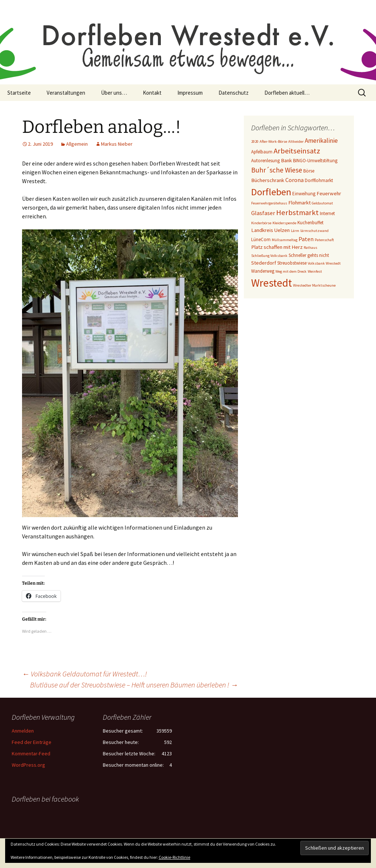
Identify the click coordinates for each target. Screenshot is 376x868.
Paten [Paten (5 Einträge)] (306, 239)
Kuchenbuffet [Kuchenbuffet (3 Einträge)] (310, 223)
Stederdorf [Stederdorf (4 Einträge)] (264, 263)
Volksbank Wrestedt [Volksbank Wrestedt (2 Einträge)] (324, 263)
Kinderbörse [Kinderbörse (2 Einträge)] (261, 223)
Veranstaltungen (66, 93)
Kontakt (152, 93)
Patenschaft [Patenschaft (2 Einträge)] (324, 240)
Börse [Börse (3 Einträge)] (309, 171)
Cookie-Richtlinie (174, 857)
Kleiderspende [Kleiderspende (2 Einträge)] (284, 223)
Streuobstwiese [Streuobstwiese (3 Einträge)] (292, 263)
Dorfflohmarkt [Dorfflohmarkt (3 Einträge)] (319, 180)
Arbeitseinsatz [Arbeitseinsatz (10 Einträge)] (297, 151)
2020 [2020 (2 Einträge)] (255, 141)
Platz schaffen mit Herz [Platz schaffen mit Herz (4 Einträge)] (277, 247)
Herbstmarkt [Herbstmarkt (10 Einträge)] (297, 213)
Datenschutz (234, 93)
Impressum (190, 93)
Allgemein (77, 144)
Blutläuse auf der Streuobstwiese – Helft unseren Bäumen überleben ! (134, 685)
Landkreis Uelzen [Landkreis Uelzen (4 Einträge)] (270, 230)
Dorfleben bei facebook (45, 799)
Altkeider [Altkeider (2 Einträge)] (296, 141)
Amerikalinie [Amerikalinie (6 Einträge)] (321, 141)
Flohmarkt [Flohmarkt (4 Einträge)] (299, 203)
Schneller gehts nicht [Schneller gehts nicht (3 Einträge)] (309, 255)
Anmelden (23, 731)
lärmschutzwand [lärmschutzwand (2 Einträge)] (314, 231)
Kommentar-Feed (31, 753)
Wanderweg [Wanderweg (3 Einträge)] (263, 271)
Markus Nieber (117, 144)
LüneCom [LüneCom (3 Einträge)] (261, 239)
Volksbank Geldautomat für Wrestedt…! (84, 674)
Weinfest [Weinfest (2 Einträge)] (315, 271)
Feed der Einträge (32, 742)
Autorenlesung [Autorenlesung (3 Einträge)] (265, 161)
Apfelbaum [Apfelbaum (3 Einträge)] (262, 152)
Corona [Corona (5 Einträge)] (294, 180)
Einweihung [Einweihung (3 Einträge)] (304, 194)
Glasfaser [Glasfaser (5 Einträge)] (263, 213)
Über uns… (114, 93)
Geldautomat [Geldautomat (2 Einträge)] (322, 203)
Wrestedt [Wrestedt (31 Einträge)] (272, 283)
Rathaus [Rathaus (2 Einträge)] (310, 248)
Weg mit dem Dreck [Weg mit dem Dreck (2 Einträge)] (291, 271)
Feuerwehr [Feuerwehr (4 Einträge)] (329, 193)
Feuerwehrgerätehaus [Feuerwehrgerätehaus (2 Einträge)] (269, 203)
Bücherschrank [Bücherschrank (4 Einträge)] (268, 180)
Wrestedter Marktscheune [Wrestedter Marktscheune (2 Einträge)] (314, 285)
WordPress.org (28, 765)
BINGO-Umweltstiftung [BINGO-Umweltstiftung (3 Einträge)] (315, 161)
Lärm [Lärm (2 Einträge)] (295, 231)
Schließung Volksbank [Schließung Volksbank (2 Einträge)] (269, 256)
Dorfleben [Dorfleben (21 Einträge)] (271, 192)
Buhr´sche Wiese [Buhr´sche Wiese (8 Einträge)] (277, 170)
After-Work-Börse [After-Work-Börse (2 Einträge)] (273, 141)
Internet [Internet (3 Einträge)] (327, 213)
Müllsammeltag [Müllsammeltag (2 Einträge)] (285, 240)
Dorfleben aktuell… (287, 93)
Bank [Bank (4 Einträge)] (286, 160)
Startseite (19, 93)
